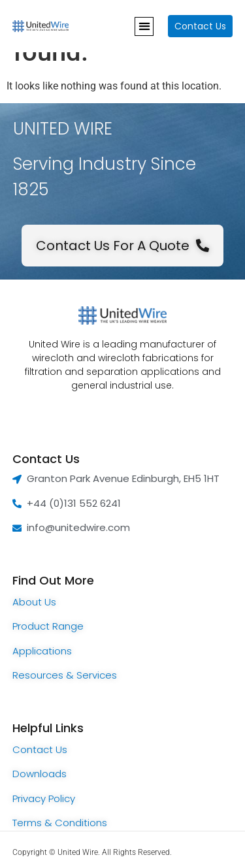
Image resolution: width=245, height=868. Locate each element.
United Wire (78, 852)
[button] (144, 26)
